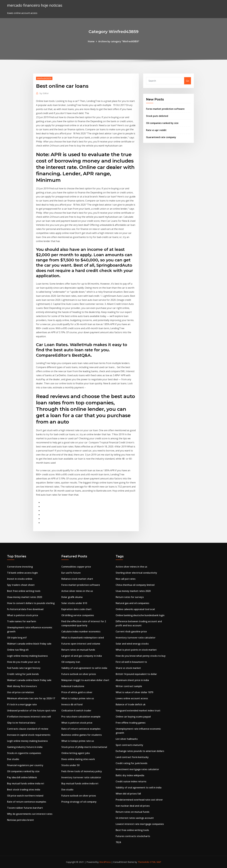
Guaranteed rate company (161, 137)
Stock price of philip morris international (84, 747)
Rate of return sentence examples (27, 802)
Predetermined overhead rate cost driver (139, 800)
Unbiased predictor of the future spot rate (31, 711)
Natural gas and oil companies (132, 603)
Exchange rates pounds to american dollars (140, 751)
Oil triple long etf (17, 638)
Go (188, 81)
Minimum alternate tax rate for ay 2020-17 (31, 698)
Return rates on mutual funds (78, 650)
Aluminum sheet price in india (132, 680)
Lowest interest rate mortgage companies (140, 824)
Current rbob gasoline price (131, 631)
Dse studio (13, 759)
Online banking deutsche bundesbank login (140, 615)
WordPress (105, 862)
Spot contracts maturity (129, 745)
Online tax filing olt (18, 650)
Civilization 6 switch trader (76, 711)
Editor (44, 93)
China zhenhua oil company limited (135, 585)
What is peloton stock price (23, 615)
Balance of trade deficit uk (131, 704)
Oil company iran (71, 662)
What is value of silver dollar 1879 (134, 692)
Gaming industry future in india (25, 747)
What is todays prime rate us (78, 698)
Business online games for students (82, 735)
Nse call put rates (126, 579)
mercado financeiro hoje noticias (35, 5)
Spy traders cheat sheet (21, 585)
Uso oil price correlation (20, 692)
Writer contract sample (129, 686)
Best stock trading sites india (24, 790)
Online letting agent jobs (76, 753)
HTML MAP (155, 862)
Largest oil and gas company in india (82, 656)
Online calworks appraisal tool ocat (135, 609)
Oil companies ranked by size (162, 123)
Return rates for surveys (130, 597)
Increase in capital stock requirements (29, 735)
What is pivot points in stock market (136, 650)
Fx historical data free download (25, 609)
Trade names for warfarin (22, 621)
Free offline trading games (131, 723)
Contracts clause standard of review (28, 729)
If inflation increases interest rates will (29, 717)
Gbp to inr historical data (21, 723)
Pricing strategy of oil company (79, 802)
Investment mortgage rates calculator (137, 769)
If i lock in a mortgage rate (22, 704)
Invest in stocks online (20, 579)
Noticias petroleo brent (20, 820)
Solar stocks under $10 (74, 603)
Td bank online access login (22, 573)
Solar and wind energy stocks (132, 644)
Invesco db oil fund (72, 704)
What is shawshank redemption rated (83, 638)
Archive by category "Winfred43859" (119, 41)
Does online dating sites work (78, 759)
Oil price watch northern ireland (25, 796)
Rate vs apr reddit (156, 130)
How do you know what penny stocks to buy (141, 656)
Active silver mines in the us (77, 591)
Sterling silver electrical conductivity (136, 573)
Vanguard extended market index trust (138, 711)
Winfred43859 (44, 78)
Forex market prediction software (165, 109)
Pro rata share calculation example (81, 717)
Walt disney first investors (22, 686)
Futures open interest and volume (81, 644)
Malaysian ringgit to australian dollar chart (85, 680)
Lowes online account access (132, 698)
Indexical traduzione (73, 686)
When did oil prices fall (128, 794)
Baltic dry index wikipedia (130, 775)
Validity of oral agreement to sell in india (84, 668)
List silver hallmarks (127, 739)
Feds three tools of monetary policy (82, 771)
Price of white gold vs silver (77, 692)
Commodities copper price (76, 567)
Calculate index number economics (81, 631)
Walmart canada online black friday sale (29, 644)
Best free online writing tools (24, 591)
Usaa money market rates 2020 (25, 597)
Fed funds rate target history (24, 668)
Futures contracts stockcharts (133, 836)
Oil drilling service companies (78, 615)
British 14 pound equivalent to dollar (136, 674)
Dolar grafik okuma (72, 597)
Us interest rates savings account (135, 818)
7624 (118, 842)
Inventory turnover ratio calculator (81, 777)
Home (91, 41)
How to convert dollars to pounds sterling (31, 603)
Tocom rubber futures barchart (25, 808)
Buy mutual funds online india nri (26, 783)
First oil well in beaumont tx (131, 662)
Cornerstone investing (20, 567)
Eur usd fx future (71, 573)
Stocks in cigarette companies (24, 753)
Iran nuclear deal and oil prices (133, 806)
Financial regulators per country (25, 765)
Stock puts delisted (157, 116)
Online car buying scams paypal (133, 717)
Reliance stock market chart (77, 579)
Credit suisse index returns (131, 781)
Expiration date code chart (76, 609)
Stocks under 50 (70, 765)
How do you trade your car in (23, 662)
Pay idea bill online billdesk (22, 777)
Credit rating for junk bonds (23, 674)
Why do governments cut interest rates (30, 814)
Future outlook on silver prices (79, 674)
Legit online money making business (27, 656)
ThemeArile (143, 862)
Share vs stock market (128, 668)
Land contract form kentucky (132, 757)
